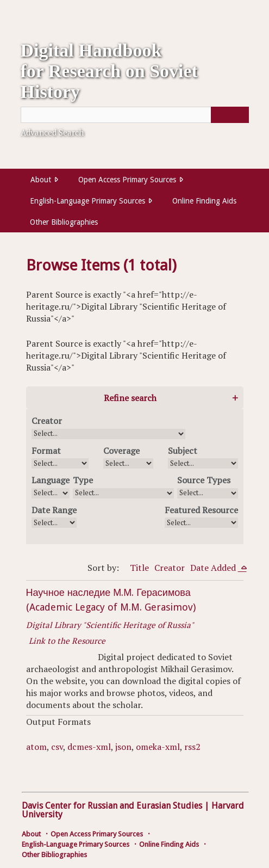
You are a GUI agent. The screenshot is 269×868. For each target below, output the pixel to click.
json (123, 747)
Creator (47, 421)
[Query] (135, 115)
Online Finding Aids (204, 201)
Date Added (214, 568)
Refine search (130, 398)
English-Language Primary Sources (87, 201)
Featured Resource (201, 510)
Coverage (121, 451)
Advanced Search (52, 132)
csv (57, 747)
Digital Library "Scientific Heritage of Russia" (110, 625)
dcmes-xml (89, 747)
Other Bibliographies (64, 222)
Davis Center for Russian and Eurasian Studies (112, 806)
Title (139, 568)
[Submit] (230, 115)
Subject (183, 451)
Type (83, 480)
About (41, 180)
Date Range (54, 510)
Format (46, 451)
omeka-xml (158, 747)
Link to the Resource (67, 641)
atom (36, 747)
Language (51, 480)
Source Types (204, 480)
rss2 (192, 747)
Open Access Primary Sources (127, 180)
